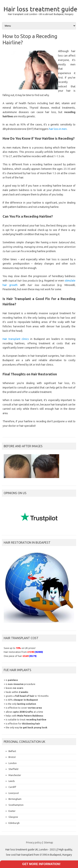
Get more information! (41, 864)
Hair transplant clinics (16, 339)
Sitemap (48, 843)
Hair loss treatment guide (40, 9)
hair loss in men (58, 129)
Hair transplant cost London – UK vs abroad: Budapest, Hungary (41, 14)
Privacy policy (34, 843)
